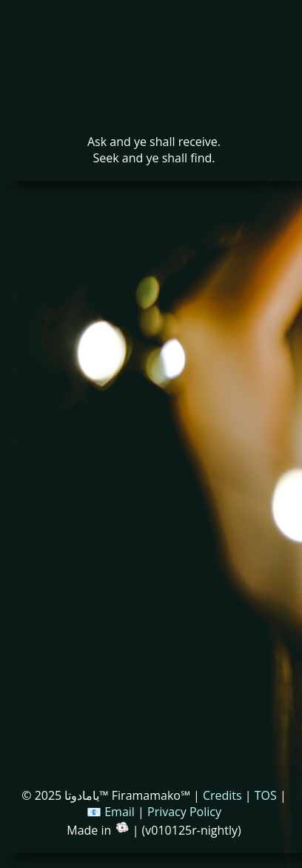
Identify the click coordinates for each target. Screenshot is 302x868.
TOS (266, 795)
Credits (222, 795)
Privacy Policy (184, 812)
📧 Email (111, 812)
